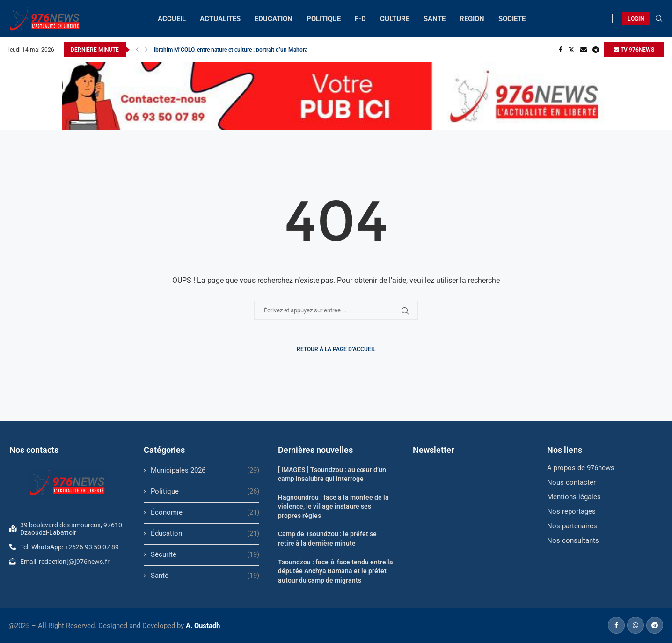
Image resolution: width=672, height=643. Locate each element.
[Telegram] (596, 50)
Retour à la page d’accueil (336, 349)
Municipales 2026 (205, 470)
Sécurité (205, 555)
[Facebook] (561, 50)
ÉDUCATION (274, 19)
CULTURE (395, 19)
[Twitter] (571, 50)
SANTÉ (435, 19)
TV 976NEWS (634, 50)
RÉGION (472, 19)
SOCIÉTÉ (512, 19)
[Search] (659, 19)
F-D (360, 19)
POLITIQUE (324, 19)
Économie (205, 513)
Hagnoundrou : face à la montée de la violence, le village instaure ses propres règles (333, 506)
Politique (205, 491)
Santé (205, 576)
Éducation (205, 534)
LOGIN (636, 19)
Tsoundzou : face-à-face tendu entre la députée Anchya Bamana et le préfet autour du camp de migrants (336, 571)
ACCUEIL (172, 19)
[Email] (584, 50)
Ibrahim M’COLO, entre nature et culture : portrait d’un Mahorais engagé (243, 50)
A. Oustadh (203, 626)
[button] (137, 50)
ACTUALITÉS (220, 19)
